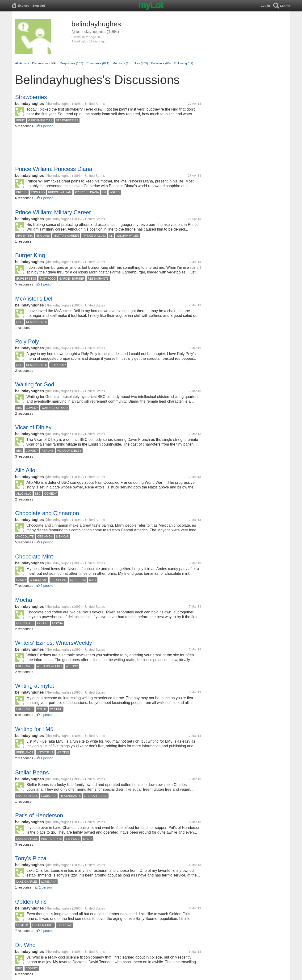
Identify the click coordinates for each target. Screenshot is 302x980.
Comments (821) (98, 63)
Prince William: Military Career (53, 212)
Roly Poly (27, 341)
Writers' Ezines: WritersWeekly (54, 643)
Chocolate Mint (34, 556)
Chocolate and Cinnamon (47, 513)
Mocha (24, 600)
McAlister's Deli (34, 299)
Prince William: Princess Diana (54, 169)
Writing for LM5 (34, 729)
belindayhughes (29, 104)
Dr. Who (25, 945)
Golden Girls (31, 902)
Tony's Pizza (31, 858)
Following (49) (184, 63)
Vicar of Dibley (33, 427)
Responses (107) (71, 63)
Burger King (30, 255)
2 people (47, 586)
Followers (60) (161, 63)
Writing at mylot (35, 686)
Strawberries (31, 97)
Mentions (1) (121, 63)
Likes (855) (140, 63)
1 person (47, 126)
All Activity (22, 63)
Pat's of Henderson (39, 815)
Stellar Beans (32, 772)
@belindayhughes (58, 104)
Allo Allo (25, 470)
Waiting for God (35, 384)
